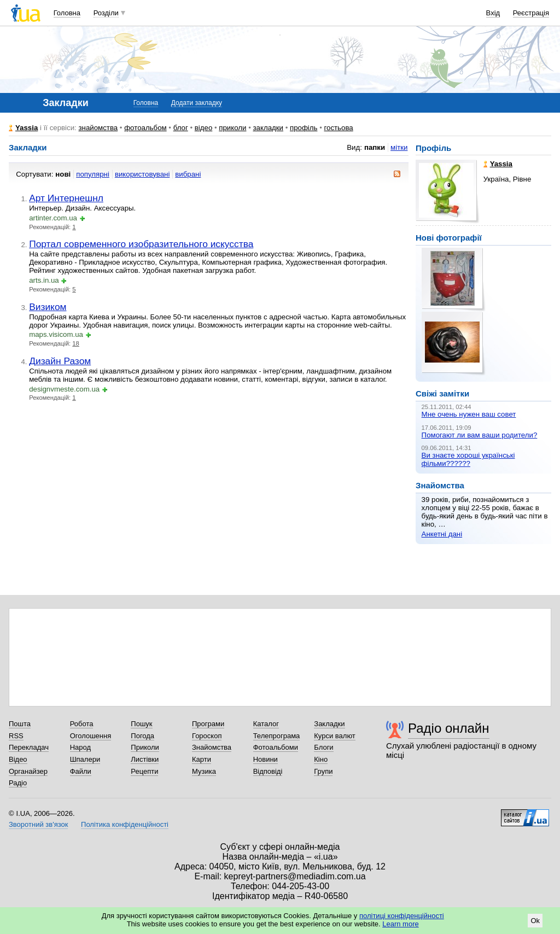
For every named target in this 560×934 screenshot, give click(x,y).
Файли (81, 771)
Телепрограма (277, 736)
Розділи (106, 13)
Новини (266, 759)
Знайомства (212, 747)
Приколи (145, 747)
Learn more (400, 924)
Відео (18, 759)
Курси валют (335, 736)
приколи (232, 128)
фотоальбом (145, 128)
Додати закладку (197, 103)
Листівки (145, 759)
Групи (323, 771)
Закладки (329, 724)
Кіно (321, 759)
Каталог (266, 724)
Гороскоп (207, 736)
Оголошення (91, 736)
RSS (16, 736)
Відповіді (268, 771)
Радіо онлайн (449, 728)
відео (204, 128)
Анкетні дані (442, 534)
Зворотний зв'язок (38, 824)
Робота (82, 724)
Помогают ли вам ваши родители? (480, 435)
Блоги (323, 747)
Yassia (27, 128)
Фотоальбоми (276, 747)
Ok (535, 921)
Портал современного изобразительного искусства (141, 244)
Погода (142, 736)
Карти (202, 759)
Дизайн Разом (60, 361)
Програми (208, 724)
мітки (399, 147)
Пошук (141, 724)
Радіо (18, 783)
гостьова (338, 128)
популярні (93, 174)
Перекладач (29, 747)
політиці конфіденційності (402, 916)
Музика (204, 771)
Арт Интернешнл (66, 198)
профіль (304, 128)
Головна (67, 13)
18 (76, 343)
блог (181, 128)
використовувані (142, 174)
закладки (268, 128)
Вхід (493, 13)
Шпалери (85, 759)
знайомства (98, 128)
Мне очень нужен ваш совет (469, 414)
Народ (80, 747)
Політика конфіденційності (125, 824)
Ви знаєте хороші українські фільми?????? (468, 459)
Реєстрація (531, 13)
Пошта (20, 724)
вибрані (188, 174)
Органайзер (28, 771)
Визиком (48, 307)
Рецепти (144, 771)
